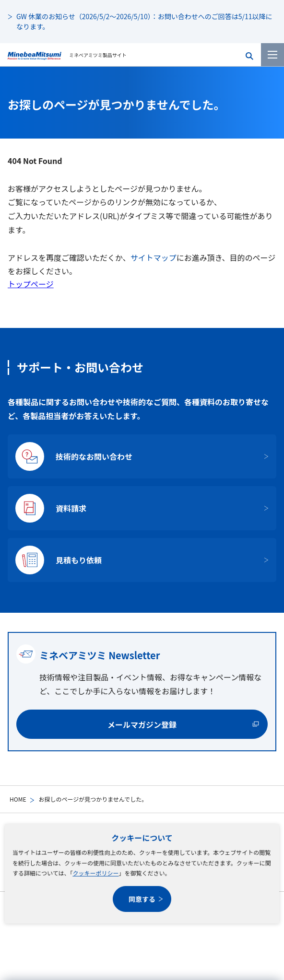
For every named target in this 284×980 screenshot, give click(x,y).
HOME (18, 799)
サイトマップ (154, 257)
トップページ (31, 284)
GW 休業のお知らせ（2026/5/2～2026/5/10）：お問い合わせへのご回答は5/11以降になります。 (144, 21)
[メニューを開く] (272, 55)
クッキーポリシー (95, 873)
